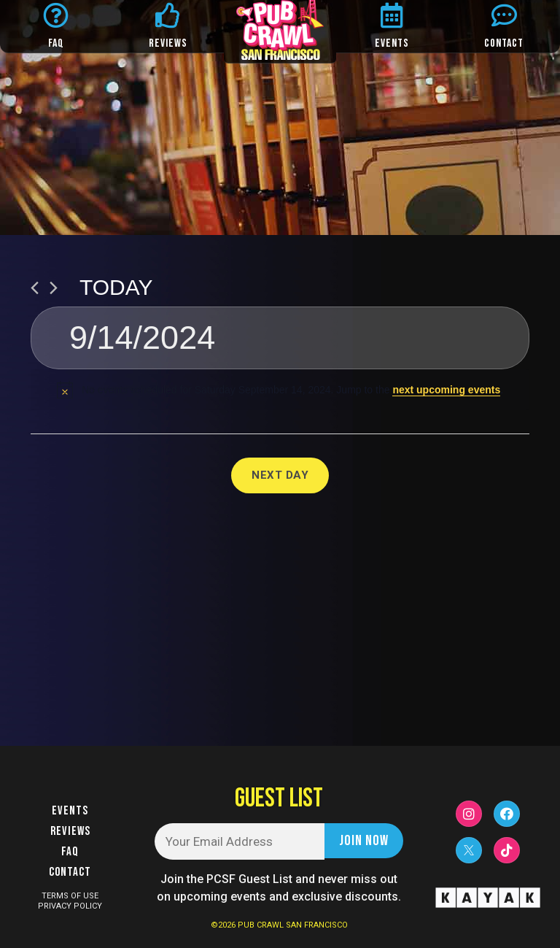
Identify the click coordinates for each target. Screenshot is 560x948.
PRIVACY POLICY (70, 906)
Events (70, 811)
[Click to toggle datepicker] (280, 338)
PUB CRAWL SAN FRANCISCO (293, 925)
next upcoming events (446, 390)
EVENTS (392, 43)
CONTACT (504, 43)
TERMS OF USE (70, 896)
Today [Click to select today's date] (116, 287)
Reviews (70, 831)
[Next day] (54, 288)
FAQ (56, 43)
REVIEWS (168, 43)
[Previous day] (35, 288)
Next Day (280, 475)
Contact (70, 872)
